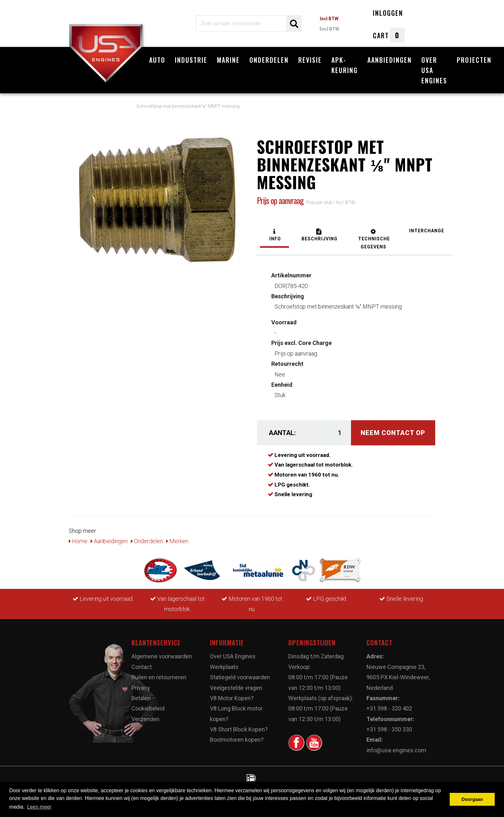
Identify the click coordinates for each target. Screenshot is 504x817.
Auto (157, 60)
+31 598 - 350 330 (389, 729)
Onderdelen (269, 60)
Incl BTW (329, 19)
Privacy (141, 688)
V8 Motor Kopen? (232, 698)
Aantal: (282, 433)
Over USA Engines (434, 70)
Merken (177, 541)
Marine (228, 60)
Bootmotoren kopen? (237, 740)
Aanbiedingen (390, 60)
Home (78, 541)
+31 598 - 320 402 (389, 708)
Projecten (474, 60)
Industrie (191, 60)
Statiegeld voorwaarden (240, 677)
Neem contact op (393, 433)
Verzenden (145, 719)
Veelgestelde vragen (236, 688)
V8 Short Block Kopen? (239, 729)
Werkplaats (224, 667)
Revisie (310, 60)
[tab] (274, 236)
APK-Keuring (345, 65)
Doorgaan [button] (472, 799)
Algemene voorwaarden (162, 656)
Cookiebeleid (148, 708)
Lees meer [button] (39, 807)
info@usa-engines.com (396, 750)
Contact (142, 667)
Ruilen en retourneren (159, 677)
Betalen (141, 698)
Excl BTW (329, 29)
